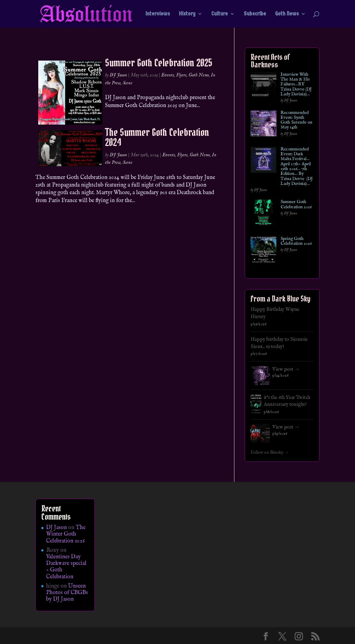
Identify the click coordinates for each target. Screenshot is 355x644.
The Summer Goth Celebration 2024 (157, 137)
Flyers (181, 75)
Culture (220, 14)
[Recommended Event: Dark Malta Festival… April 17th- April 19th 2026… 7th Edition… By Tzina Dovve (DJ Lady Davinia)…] (263, 161)
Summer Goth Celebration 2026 (296, 205)
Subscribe (255, 14)
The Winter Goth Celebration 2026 (66, 534)
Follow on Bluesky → (270, 453)
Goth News (287, 14)
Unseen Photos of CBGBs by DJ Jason (67, 593)
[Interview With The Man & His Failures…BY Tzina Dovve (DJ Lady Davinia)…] (263, 87)
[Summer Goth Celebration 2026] (263, 214)
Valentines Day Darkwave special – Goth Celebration (66, 567)
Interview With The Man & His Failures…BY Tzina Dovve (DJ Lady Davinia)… (296, 85)
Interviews (158, 14)
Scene (128, 83)
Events (168, 75)
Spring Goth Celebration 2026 (296, 241)
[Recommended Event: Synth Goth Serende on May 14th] (263, 125)
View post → (286, 369)
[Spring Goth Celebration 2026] (263, 251)
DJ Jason (118, 75)
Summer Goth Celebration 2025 (159, 63)
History (187, 14)
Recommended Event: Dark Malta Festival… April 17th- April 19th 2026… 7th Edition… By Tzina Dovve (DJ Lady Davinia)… (297, 167)
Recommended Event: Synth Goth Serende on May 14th (296, 120)
